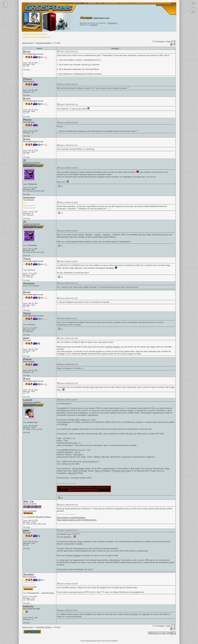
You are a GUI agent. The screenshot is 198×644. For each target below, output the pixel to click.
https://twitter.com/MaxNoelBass (71, 518)
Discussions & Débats (44, 43)
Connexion (94, 25)
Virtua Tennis (109, 468)
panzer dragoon (113, 347)
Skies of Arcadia (80, 471)
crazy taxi (64, 560)
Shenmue (72, 473)
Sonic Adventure (90, 462)
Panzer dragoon (74, 555)
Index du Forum (28, 43)
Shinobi (146, 614)
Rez (133, 468)
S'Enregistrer (112, 23)
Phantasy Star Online (122, 471)
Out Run (134, 614)
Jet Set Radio (78, 468)
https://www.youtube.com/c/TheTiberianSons (77, 520)
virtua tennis (114, 560)
